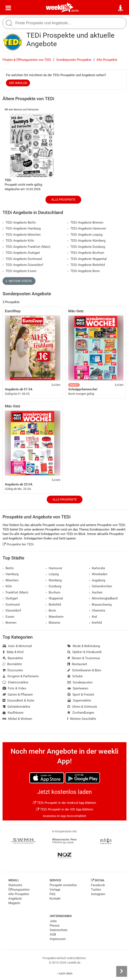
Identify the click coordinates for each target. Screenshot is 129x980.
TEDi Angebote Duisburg (86, 247)
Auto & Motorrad (17, 646)
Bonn (51, 611)
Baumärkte (13, 658)
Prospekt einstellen (63, 885)
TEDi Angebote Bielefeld (86, 265)
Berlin (75, 11)
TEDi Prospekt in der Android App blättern (64, 803)
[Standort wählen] (121, 8)
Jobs (53, 921)
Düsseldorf (12, 611)
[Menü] (8, 8)
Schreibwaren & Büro (84, 670)
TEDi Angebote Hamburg (22, 228)
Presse (55, 926)
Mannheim (55, 617)
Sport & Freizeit (81, 695)
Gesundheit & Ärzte (18, 700)
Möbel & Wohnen (17, 719)
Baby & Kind (13, 652)
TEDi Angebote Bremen (85, 223)
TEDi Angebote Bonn (84, 271)
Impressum (58, 939)
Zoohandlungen (81, 713)
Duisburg (53, 586)
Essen (8, 617)
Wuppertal (54, 598)
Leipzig (52, 574)
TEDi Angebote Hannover (87, 228)
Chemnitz (97, 611)
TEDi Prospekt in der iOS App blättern (65, 809)
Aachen (96, 592)
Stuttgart (10, 598)
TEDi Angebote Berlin (19, 223)
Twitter (96, 890)
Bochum (53, 592)
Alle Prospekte (107, 60)
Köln (7, 586)
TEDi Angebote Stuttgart (21, 253)
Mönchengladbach (103, 598)
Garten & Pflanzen (18, 695)
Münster (53, 623)
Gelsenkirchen (101, 586)
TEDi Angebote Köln (18, 241)
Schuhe (75, 676)
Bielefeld (53, 605)
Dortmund (11, 605)
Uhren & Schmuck (82, 707)
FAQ (52, 894)
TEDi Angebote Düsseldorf (23, 265)
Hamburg (11, 574)
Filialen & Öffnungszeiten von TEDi (27, 60)
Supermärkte (79, 700)
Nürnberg (54, 580)
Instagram (98, 894)
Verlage (55, 890)
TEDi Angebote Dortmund (22, 259)
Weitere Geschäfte (82, 719)
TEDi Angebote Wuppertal (87, 259)
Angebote (15, 899)
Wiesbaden (98, 574)
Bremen (9, 623)
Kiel (93, 617)
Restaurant (77, 664)
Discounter (13, 670)
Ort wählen (18, 83)
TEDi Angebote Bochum (86, 253)
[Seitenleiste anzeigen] (122, 971)
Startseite (15, 885)
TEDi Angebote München (22, 235)
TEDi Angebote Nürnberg (86, 241)
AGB (53, 934)
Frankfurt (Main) (15, 592)
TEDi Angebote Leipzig (85, 235)
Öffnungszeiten (19, 890)
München (11, 580)
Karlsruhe (97, 568)
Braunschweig (100, 605)
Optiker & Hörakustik (85, 652)
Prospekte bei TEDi (18, 544)
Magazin (14, 903)
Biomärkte (12, 664)
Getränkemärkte (16, 707)
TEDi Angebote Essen (19, 271)
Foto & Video (14, 688)
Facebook (98, 885)
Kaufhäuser (13, 713)
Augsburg (97, 580)
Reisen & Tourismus (84, 658)
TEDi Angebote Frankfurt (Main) (26, 247)
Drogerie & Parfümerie (21, 676)
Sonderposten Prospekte (74, 60)
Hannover (54, 568)
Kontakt (55, 899)
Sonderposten (80, 682)
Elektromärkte (15, 682)
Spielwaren (78, 688)
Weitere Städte (19, 281)
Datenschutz (59, 930)
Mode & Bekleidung (84, 646)
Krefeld (96, 623)
